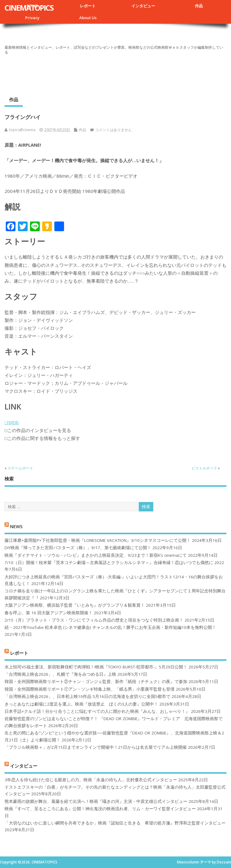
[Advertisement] (115, 73)
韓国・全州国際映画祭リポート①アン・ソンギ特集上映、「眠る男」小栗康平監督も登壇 (90, 689)
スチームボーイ (20, 468)
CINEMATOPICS (29, 8)
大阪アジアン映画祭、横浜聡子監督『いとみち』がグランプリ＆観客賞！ (75, 605)
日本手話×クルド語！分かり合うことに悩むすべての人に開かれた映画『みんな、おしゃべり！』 (97, 711)
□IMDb (12, 422)
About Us (88, 18)
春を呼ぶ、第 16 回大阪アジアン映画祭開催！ (49, 613)
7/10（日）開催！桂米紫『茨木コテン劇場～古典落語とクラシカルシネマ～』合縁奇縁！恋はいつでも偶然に (109, 563)
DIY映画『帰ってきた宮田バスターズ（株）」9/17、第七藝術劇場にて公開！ (78, 548)
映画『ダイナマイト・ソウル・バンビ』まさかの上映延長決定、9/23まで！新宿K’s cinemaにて (96, 555)
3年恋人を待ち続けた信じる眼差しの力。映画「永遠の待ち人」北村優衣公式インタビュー (91, 780)
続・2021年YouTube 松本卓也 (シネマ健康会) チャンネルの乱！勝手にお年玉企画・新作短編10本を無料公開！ (110, 627)
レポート (88, 6)
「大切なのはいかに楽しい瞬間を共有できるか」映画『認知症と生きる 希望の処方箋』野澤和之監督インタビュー (115, 823)
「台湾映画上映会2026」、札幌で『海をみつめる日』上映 (60, 674)
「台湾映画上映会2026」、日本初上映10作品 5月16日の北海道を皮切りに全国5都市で (87, 696)
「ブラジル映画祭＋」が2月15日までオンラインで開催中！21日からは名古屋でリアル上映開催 (96, 747)
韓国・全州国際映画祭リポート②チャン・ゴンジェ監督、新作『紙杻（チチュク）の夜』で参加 (96, 682)
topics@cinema (22, 130)
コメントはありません (114, 130)
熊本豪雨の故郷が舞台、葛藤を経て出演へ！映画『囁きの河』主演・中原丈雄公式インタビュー (96, 801)
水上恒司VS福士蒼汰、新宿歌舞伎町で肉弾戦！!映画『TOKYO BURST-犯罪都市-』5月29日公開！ (96, 667)
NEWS (16, 526)
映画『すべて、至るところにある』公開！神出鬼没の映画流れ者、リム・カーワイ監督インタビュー (100, 809)
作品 (199, 6)
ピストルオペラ (204, 468)
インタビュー (143, 6)
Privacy (32, 18)
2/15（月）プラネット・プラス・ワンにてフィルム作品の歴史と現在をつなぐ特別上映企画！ (94, 620)
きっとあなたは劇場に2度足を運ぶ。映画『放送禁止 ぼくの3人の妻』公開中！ (81, 704)
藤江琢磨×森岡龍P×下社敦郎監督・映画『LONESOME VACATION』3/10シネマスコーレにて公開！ (98, 540)
